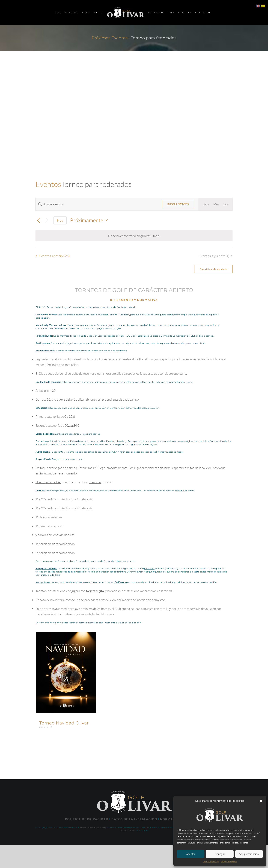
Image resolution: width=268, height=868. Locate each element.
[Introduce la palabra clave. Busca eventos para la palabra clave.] (97, 204)
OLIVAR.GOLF (127, 831)
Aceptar (191, 854)
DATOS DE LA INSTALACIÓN (134, 819)
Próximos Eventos (110, 38)
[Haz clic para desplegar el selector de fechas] (90, 220)
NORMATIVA (170, 819)
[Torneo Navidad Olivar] (66, 635)
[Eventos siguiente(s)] (47, 220)
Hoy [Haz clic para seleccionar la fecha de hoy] (60, 220)
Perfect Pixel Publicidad (92, 827)
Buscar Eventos (178, 204)
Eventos (48, 184)
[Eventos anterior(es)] (39, 220)
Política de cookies (211, 862)
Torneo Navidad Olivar (64, 723)
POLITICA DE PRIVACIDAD (87, 819)
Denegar (220, 854)
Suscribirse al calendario (214, 269)
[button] (261, 801)
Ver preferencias (249, 854)
